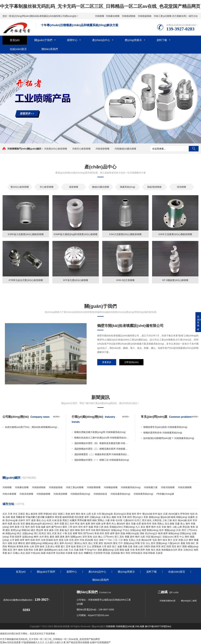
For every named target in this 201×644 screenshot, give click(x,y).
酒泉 (100, 550)
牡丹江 (138, 520)
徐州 (190, 520)
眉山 (90, 543)
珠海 (90, 537)
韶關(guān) (76, 537)
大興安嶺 (157, 520)
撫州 (169, 527)
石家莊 (22, 514)
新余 (143, 527)
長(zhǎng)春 (12, 520)
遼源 (33, 520)
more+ (57, 417)
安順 (188, 543)
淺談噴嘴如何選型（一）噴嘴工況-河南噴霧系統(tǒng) (102, 460)
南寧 (22, 540)
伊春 (113, 520)
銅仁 (193, 543)
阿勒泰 (152, 553)
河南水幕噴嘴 (9, 494)
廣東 (62, 537)
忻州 (155, 514)
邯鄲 (41, 514)
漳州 (80, 527)
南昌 (106, 527)
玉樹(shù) (188, 550)
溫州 (83, 524)
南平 (86, 527)
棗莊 (8, 530)
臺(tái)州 (121, 524)
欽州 (56, 540)
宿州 (12, 527)
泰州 (57, 524)
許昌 (178, 530)
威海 (51, 530)
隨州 (117, 533)
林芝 (164, 546)
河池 (82, 540)
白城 (54, 520)
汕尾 (143, 537)
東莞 (176, 537)
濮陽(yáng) (170, 530)
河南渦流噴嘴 (60, 494)
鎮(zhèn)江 (48, 524)
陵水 (165, 540)
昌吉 (81, 553)
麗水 (128, 524)
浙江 (67, 524)
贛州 (153, 527)
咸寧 (112, 533)
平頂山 (126, 530)
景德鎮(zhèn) (116, 527)
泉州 (75, 527)
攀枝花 (22, 543)
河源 (148, 537)
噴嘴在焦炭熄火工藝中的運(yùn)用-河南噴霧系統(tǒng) (102, 438)
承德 (68, 514)
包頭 (192, 514)
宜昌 (70, 533)
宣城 (38, 527)
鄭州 (98, 530)
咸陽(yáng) (193, 546)
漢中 (15, 550)
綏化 (149, 520)
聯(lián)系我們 (50, 49)
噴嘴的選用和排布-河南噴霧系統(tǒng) (163, 433)
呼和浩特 (185, 514)
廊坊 (78, 514)
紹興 (98, 524)
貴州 (153, 543)
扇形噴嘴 (74, 187)
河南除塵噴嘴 (94, 487)
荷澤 (88, 530)
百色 (71, 540)
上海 (164, 520)
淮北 (167, 524)
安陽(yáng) (136, 530)
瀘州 (28, 543)
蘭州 (41, 550)
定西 (117, 550)
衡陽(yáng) (174, 533)
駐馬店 (43, 533)
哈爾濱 (73, 520)
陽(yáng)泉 (107, 514)
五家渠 (159, 553)
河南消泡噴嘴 (168, 487)
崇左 (96, 540)
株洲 (160, 533)
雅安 (115, 543)
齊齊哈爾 (82, 520)
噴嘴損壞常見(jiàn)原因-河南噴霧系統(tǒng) (165, 427)
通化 (39, 520)
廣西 (17, 540)
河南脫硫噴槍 (145, 16)
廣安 (101, 543)
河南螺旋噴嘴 (111, 487)
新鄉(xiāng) (153, 530)
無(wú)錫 (182, 520)
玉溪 (47, 546)
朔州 (134, 514)
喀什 (123, 553)
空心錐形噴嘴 (47, 187)
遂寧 (62, 543)
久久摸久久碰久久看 (55, 642)
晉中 (139, 514)
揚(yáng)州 (36, 524)
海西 (196, 550)
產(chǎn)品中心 (101, 40)
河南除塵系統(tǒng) (143, 494)
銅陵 (172, 524)
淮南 (154, 524)
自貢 (15, 543)
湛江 (117, 537)
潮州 (187, 537)
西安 (174, 546)
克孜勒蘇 (115, 553)
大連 (103, 517)
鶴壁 (144, 530)
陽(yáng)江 (156, 537)
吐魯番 (69, 553)
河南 (93, 530)
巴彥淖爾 (40, 517)
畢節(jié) (12, 546)
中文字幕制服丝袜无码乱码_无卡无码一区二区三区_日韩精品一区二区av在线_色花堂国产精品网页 (100, 6)
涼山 (148, 543)
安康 (26, 550)
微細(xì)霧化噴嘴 (100, 187)
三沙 (120, 540)
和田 (128, 553)
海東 (148, 550)
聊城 (77, 530)
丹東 (124, 517)
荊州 (102, 533)
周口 (36, 533)
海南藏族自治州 (169, 550)
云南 (32, 546)
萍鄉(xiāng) (129, 527)
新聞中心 (72, 40)
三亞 (115, 540)
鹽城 (28, 524)
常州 (195, 520)
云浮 (12, 540)
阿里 (158, 546)
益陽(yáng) (28, 537)
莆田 (65, 527)
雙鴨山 (101, 520)
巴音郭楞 (98, 553)
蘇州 (5, 524)
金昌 (60, 550)
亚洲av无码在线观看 (10, 642)
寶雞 (184, 546)
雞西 (89, 520)
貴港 (61, 540)
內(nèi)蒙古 (174, 514)
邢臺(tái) (48, 514)
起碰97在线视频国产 (100, 642)
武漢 (54, 533)
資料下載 (162, 40)
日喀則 (147, 546)
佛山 (100, 537)
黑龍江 (66, 520)
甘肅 (36, 550)
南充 (85, 543)
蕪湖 (144, 524)
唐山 (28, 514)
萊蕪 (62, 530)
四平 (28, 520)
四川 (5, 543)
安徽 (133, 524)
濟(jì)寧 (40, 530)
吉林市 (22, 520)
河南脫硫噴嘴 (43, 494)
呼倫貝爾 (30, 517)
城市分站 (193, 16)
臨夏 (127, 550)
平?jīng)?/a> (91, 550)
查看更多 (107, 362)
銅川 (179, 546)
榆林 (20, 550)
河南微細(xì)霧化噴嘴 (125, 149)
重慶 (196, 540)
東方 (170, 540)
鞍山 (109, 517)
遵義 (183, 543)
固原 (28, 553)
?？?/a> (109, 540)
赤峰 (8, 517)
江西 (101, 527)
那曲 (153, 546)
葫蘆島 (191, 517)
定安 (175, 540)
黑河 (144, 520)
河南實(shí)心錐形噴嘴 (56, 149)
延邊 (59, 520)
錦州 (130, 517)
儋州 (191, 540)
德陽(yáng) (36, 543)
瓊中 (160, 540)
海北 (153, 550)
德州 (72, 530)
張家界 (18, 537)
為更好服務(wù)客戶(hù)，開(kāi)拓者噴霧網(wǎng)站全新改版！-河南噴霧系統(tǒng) (33, 427)
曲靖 (42, 546)
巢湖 (17, 527)
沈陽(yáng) (95, 517)
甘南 (132, 550)
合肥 (139, 524)
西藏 (125, 546)
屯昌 (155, 540)
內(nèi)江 (69, 543)
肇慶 (127, 537)
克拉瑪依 (60, 553)
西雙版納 (97, 546)
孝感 (97, 533)
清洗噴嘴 (181, 187)
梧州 (38, 540)
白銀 (66, 550)
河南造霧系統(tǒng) (120, 494)
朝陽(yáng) (182, 517)
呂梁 (165, 514)
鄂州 (80, 533)
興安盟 (58, 517)
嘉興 (88, 524)
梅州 (137, 537)
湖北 (49, 533)
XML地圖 (140, 626)
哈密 (75, 553)
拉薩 (130, 546)
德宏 (109, 546)
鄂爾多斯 (20, 517)
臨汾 (160, 514)
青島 (193, 527)
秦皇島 (34, 514)
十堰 (65, 533)
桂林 (33, 540)
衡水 (83, 514)
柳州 (27, 540)
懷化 (47, 537)
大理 (104, 546)
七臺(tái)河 (128, 520)
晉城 (129, 514)
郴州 (36, 537)
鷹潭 (148, 527)
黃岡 (107, 533)
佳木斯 (119, 520)
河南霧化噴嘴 (113, 16)
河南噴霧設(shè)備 (125, 626)
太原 (94, 514)
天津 (10, 514)
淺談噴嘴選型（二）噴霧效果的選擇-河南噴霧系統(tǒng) (102, 454)
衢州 (109, 524)
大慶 (107, 520)
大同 (99, 514)
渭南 (5, 550)
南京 (175, 520)
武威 (76, 550)
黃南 (158, 550)
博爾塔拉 (88, 553)
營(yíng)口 (138, 517)
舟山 (114, 524)
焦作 (161, 530)
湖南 (142, 533)
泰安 (46, 530)
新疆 (43, 553)
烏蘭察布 (50, 517)
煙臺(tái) (26, 530)
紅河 (84, 546)
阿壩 (137, 543)
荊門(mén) (88, 533)
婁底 (52, 537)
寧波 (77, 524)
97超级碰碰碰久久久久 (33, 642)
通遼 (13, 517)
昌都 (135, 546)
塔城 (145, 553)
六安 (22, 527)
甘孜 (143, 543)
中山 (182, 537)
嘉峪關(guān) (51, 550)
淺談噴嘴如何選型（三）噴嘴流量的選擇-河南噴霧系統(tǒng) (102, 449)
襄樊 (75, 533)
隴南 (122, 550)
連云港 (16, 524)
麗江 (63, 546)
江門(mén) (108, 537)
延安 (10, 550)
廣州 (67, 537)
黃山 (183, 524)
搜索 (194, 149)
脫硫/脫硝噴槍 (154, 187)
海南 (101, 540)
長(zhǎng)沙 (151, 533)
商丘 (19, 533)
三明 (70, 527)
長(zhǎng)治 (120, 514)
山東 (180, 527)
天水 (71, 550)
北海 (43, 540)
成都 (10, 543)
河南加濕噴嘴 (185, 487)
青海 (138, 550)
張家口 (61, 514)
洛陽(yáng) (117, 530)
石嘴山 (16, 553)
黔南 (26, 546)
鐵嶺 (173, 517)
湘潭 (165, 533)
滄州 (73, 514)
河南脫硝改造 (100, 494)
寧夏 (5, 553)
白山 (44, 520)
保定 (55, 514)
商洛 (31, 550)
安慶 (177, 524)
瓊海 (126, 540)
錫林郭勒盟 (68, 517)
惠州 (132, 537)
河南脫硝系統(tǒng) (80, 494)
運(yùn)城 (147, 514)
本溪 (119, 517)
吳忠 (23, 553)
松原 (49, 520)
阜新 (146, 517)
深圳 (85, 537)
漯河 (184, 530)
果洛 (180, 550)
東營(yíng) (16, 530)
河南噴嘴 (100, 16)
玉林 (66, 540)
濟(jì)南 (186, 527)
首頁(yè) (15, 40)
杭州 (72, 524)
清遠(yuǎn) (168, 537)
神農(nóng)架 (132, 533)
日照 (57, 530)
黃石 (59, 533)
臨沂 (67, 530)
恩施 (123, 533)
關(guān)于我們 (43, 40)
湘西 (57, 537)
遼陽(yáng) (154, 517)
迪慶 (120, 546)
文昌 (138, 540)
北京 (5, 514)
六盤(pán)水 (174, 543)
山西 (89, 514)
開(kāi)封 (106, 530)
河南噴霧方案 (151, 487)
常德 (12, 537)
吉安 (159, 527)
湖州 (93, 524)
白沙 (186, 540)
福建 (43, 527)
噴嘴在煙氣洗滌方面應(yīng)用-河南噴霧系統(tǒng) (100, 432)
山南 (141, 546)
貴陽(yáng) (162, 543)
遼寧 (87, 517)
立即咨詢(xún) (131, 362)
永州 (42, 537)
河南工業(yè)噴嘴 (162, 16)
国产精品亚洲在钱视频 (78, 642)
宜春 (164, 527)
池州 (33, 527)
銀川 (10, 553)
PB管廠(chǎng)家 (165, 494)
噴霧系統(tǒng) (128, 187)
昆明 (37, 546)
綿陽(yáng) (48, 543)
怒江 (114, 546)
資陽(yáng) (129, 543)
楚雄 (79, 546)
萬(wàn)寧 (147, 540)
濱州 (83, 530)
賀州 (77, 540)
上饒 (174, 527)
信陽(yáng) (28, 533)
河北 (15, 514)
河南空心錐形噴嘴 (81, 149)
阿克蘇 (107, 553)
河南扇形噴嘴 (102, 149)
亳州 (27, 527)
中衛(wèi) (35, 553)
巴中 (121, 543)
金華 (103, 524)
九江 (138, 527)
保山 (52, 546)
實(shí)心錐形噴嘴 (20, 187)
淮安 (23, 524)
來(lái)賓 (89, 540)
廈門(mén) (57, 527)
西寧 (143, 550)
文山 (89, 546)
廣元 (57, 543)
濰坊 (33, 530)
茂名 (122, 537)
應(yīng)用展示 (133, 40)
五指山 (132, 540)
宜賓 (96, 543)
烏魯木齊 (51, 553)
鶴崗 (95, 520)
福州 (48, 527)
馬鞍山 (161, 524)
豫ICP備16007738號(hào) (158, 626)
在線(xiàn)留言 (18, 49)
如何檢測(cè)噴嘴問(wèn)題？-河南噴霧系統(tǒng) (169, 438)
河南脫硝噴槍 (129, 16)
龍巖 (91, 527)
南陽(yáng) (11, 533)
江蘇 (170, 520)
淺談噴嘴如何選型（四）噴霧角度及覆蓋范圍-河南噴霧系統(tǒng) (102, 443)
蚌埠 (149, 524)
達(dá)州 (108, 543)
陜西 (169, 546)
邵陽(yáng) (186, 533)
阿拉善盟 (79, 517)
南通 (10, 524)
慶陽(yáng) (108, 550)
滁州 (188, 524)
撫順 (114, 517)
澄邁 (181, 540)
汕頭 (95, 537)
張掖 (81, 550)
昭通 (58, 546)
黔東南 (20, 546)
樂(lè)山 (78, 543)
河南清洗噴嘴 (26, 494)
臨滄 (73, 546)
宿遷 (62, 524)
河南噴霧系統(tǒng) (131, 487)
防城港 (50, 540)
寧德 (96, 527)
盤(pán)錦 (165, 517)
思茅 (68, 546)
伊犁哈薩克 (137, 553)
